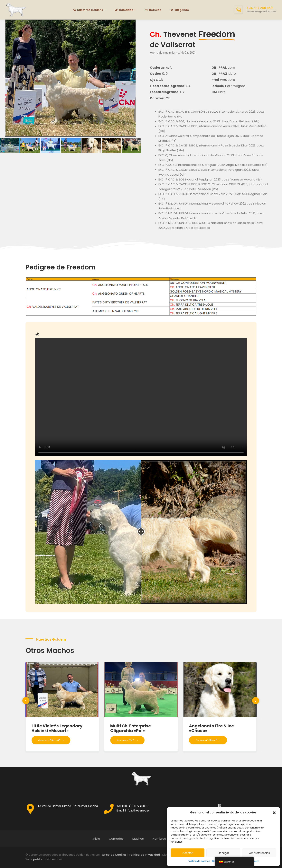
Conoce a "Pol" (127, 740)
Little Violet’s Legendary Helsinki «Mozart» (57, 728)
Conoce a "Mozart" (51, 740)
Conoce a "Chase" (208, 740)
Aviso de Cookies (114, 855)
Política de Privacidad (144, 855)
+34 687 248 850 (260, 8)
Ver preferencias (259, 853)
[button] (274, 813)
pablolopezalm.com (48, 859)
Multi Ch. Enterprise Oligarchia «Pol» (131, 728)
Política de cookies (199, 861)
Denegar (223, 853)
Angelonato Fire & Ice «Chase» (211, 728)
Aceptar (188, 853)
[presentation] (26, 701)
